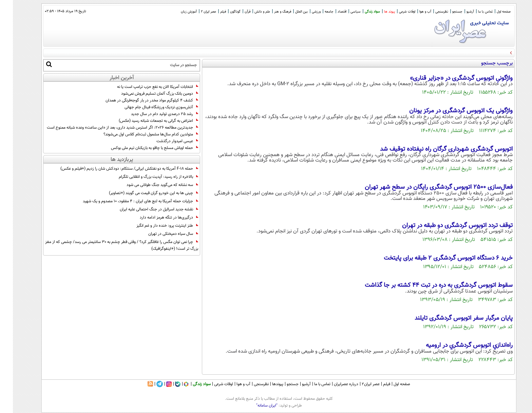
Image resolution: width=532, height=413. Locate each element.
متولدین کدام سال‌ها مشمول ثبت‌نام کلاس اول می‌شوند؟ (138, 134)
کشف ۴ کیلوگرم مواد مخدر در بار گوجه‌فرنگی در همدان (139, 100)
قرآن (235, 12)
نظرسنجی (429, 12)
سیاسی (343, 12)
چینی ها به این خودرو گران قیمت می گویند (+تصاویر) (141, 193)
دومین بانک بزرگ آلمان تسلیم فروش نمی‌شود (147, 94)
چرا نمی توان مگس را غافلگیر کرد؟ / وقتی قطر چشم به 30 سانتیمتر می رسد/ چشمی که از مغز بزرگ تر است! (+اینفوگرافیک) (109, 245)
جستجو (444, 12)
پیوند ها (377, 12)
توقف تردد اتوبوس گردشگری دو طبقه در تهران (444, 226)
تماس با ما (472, 12)
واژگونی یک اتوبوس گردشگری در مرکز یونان (448, 111)
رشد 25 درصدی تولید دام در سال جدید (152, 114)
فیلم (210, 12)
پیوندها (265, 384)
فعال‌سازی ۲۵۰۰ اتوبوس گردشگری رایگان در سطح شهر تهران (426, 187)
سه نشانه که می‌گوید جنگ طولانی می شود (149, 185)
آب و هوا (412, 12)
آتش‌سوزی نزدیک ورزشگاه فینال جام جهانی (148, 107)
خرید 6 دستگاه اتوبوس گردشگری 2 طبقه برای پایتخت (435, 258)
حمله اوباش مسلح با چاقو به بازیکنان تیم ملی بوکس (142, 148)
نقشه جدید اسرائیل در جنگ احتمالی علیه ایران (146, 209)
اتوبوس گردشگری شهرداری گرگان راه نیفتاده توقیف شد (433, 149)
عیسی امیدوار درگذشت (164, 141)
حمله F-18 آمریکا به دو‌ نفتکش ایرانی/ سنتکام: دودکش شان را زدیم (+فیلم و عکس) (116, 169)
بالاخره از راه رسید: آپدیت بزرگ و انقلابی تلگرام (146, 177)
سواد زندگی (359, 12)
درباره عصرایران (333, 384)
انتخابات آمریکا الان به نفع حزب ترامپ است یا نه (145, 87)
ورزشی (303, 12)
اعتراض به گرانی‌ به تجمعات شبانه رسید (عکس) (146, 121)
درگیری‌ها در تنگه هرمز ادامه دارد (156, 218)
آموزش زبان (176, 12)
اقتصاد (329, 12)
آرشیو (457, 12)
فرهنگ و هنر (270, 12)
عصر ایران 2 (196, 12)
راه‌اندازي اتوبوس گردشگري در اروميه (456, 345)
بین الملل (289, 12)
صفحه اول (491, 12)
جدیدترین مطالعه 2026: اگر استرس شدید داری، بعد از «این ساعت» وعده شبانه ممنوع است (110, 128)
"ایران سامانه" (254, 406)
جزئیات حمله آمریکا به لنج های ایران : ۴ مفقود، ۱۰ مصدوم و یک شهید (128, 201)
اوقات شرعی (394, 12)
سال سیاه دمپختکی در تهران (160, 234)
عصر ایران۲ (358, 384)
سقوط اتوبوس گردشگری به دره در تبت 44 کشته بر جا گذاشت (426, 285)
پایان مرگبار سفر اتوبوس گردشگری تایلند (451, 318)
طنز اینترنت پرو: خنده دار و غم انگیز (154, 226)
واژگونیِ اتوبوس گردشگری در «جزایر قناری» (448, 78)
